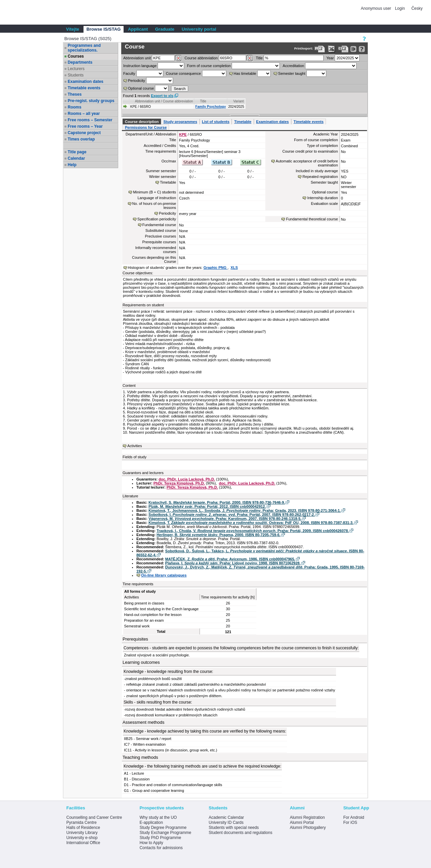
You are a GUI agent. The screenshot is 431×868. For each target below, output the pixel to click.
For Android (354, 817)
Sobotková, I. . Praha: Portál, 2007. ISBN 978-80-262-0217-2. (232, 515)
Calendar (76, 158)
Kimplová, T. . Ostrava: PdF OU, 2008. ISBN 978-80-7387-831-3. (251, 523)
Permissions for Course (146, 127)
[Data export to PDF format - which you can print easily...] (320, 49)
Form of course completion (209, 66)
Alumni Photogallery (308, 828)
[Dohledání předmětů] (250, 58)
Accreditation (294, 66)
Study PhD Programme (160, 838)
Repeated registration (320, 177)
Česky (417, 8)
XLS (234, 268)
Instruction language (140, 66)
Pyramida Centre (81, 823)
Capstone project (84, 133)
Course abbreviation (201, 58)
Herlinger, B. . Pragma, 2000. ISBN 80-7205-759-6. (219, 535)
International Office (83, 843)
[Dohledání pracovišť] (178, 58)
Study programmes (180, 122)
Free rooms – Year (85, 126)
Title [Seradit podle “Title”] (203, 101)
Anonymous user (377, 8)
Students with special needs (234, 828)
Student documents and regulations (241, 833)
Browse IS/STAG (104, 29)
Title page (77, 152)
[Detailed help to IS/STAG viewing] (362, 49)
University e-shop (82, 838)
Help (72, 165)
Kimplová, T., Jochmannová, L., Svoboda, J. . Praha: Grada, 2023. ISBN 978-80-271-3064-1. (245, 510)
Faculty (129, 73)
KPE (183, 134)
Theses (75, 94)
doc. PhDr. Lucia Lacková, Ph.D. (187, 479)
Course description (142, 122)
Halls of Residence (83, 828)
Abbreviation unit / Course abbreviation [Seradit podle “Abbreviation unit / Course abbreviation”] (164, 101)
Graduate (165, 29)
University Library (82, 833)
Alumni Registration (307, 817)
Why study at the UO (158, 817)
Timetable (243, 122)
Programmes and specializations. (84, 48)
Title (259, 58)
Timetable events (84, 88)
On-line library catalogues (164, 575)
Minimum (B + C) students (154, 192)
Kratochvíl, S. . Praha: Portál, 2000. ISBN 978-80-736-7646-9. (217, 502)
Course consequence (184, 73)
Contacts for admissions (161, 848)
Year (330, 58)
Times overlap (81, 139)
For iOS (350, 823)
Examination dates (86, 82)
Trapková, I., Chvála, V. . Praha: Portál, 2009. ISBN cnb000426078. (253, 531)
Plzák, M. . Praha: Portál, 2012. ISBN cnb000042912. (207, 506)
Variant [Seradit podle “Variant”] (239, 101)
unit (137, 58)
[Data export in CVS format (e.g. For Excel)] (343, 49)
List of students (216, 122)
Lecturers (76, 69)
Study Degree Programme (163, 828)
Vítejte (73, 29)
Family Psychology (211, 107)
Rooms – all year (84, 114)
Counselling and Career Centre (94, 817)
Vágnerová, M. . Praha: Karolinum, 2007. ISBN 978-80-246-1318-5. (225, 519)
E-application (151, 823)
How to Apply (151, 843)
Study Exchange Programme (165, 833)
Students (76, 75)
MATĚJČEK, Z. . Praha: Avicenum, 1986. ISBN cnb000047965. (230, 559)
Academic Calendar (226, 817)
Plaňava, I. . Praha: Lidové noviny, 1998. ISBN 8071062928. (233, 563)
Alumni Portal (302, 823)
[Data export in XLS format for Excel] (331, 49)
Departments (80, 62)
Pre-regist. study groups (91, 101)
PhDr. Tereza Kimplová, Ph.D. (179, 483)
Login (400, 8)
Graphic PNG (215, 268)
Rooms (75, 107)
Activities (135, 446)
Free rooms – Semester (90, 120)
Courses (76, 56)
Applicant (138, 29)
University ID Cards (226, 823)
